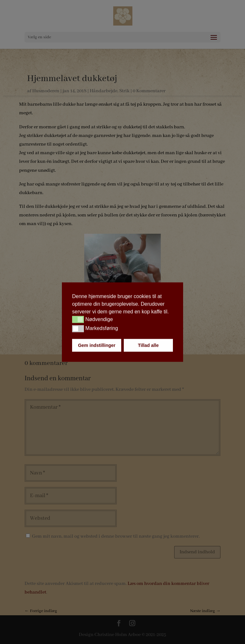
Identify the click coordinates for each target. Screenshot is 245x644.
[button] (78, 320)
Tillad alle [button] (148, 345)
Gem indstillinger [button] (97, 345)
